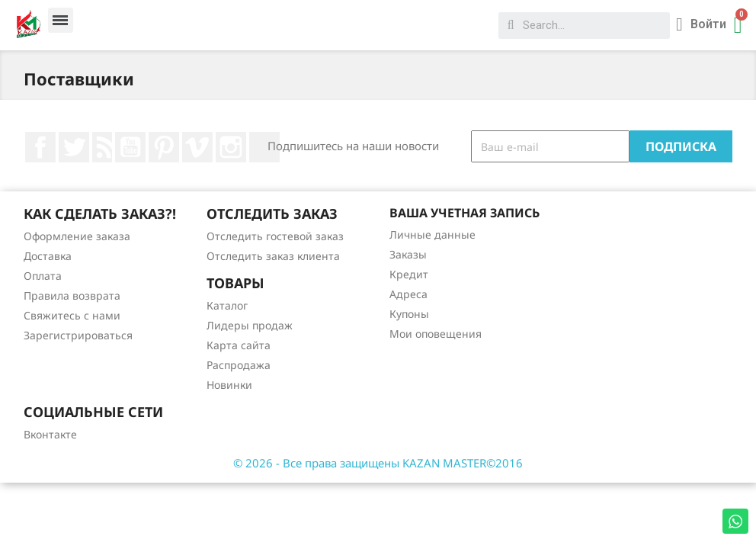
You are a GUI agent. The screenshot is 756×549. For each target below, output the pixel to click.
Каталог (227, 305)
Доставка (48, 256)
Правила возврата (72, 295)
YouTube (130, 147)
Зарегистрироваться (78, 335)
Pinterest (164, 147)
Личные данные (432, 234)
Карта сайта (239, 345)
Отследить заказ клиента (273, 256)
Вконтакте (50, 434)
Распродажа (239, 365)
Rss (102, 147)
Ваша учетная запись (464, 213)
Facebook (40, 147)
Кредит (409, 274)
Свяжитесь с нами (72, 315)
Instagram (231, 147)
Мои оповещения (436, 334)
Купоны (409, 314)
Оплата (43, 276)
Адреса (408, 294)
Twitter (74, 147)
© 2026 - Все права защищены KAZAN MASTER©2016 (378, 463)
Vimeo (197, 147)
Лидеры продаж (250, 325)
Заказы (408, 254)
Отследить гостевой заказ (275, 236)
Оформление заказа (77, 236)
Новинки (229, 385)
